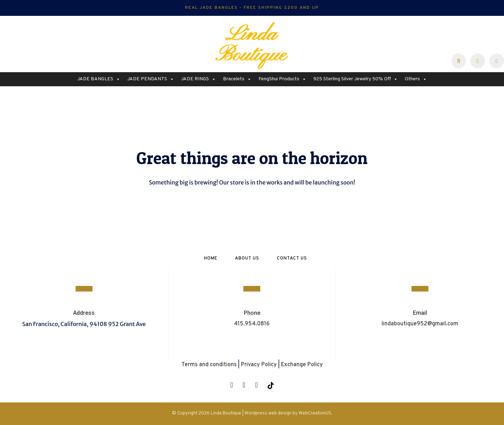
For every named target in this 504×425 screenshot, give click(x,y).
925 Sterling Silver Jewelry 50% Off (356, 79)
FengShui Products (282, 79)
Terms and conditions (209, 365)
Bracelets (237, 79)
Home (211, 258)
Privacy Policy (259, 365)
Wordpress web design (268, 413)
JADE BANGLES (99, 79)
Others (416, 79)
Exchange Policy (302, 365)
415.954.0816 (252, 324)
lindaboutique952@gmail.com (420, 324)
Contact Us (292, 258)
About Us (247, 258)
